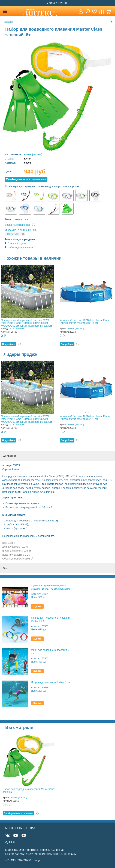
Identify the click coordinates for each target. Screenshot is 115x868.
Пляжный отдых (17, 243)
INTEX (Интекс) (33, 155)
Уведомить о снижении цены (21, 230)
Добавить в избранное (18, 225)
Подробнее (8, 344)
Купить (37, 606)
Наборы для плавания (21, 247)
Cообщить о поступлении (26, 179)
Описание (9, 456)
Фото (6, 568)
